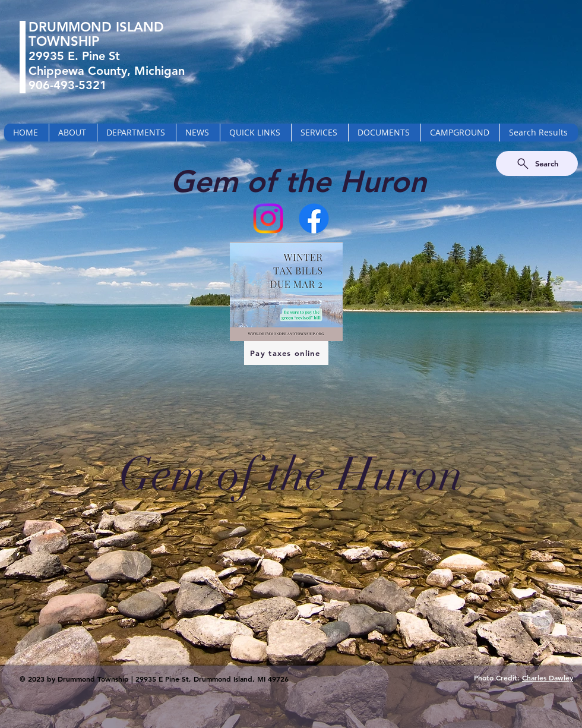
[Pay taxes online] (286, 353)
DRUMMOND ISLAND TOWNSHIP (96, 34)
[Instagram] (268, 218)
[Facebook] (314, 218)
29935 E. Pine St (74, 56)
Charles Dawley (548, 677)
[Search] (537, 163)
